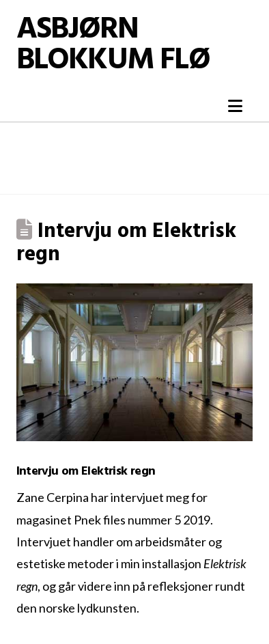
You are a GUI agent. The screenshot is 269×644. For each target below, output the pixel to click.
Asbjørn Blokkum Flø (113, 46)
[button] (235, 106)
